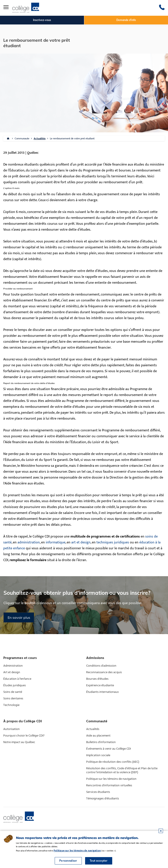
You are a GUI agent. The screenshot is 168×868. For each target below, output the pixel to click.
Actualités (40, 138)
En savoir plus (19, 617)
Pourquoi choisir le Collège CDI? (24, 736)
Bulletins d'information (101, 742)
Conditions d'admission (101, 666)
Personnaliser (68, 861)
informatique (56, 542)
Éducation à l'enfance (17, 679)
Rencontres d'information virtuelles (109, 785)
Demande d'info (126, 20)
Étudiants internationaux (102, 692)
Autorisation (11, 729)
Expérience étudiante (100, 685)
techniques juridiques (113, 542)
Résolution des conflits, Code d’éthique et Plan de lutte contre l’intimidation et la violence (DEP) (122, 770)
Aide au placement (98, 736)
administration (29, 542)
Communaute (22, 138)
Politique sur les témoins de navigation (111, 779)
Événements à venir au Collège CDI (108, 749)
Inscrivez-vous (42, 20)
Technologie (11, 705)
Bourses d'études (97, 679)
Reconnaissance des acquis (104, 672)
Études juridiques (15, 685)
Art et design (12, 672)
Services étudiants (98, 792)
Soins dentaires (13, 699)
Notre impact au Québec (19, 742)
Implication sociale (98, 755)
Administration (13, 666)
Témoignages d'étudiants (103, 799)
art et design (81, 542)
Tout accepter (99, 861)
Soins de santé (13, 692)
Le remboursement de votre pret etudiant (72, 138)
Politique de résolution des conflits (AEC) (113, 762)
